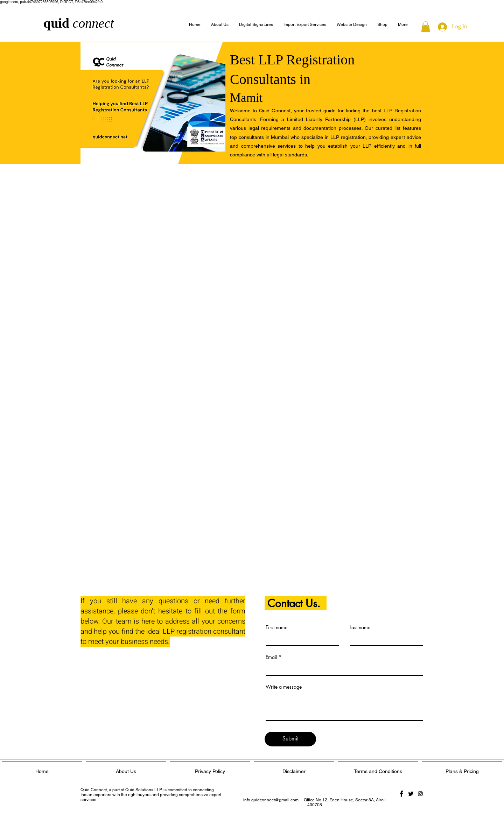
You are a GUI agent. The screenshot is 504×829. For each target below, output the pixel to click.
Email (271, 657)
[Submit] (290, 739)
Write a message (284, 687)
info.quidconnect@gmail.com (271, 800)
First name (276, 627)
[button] (403, 25)
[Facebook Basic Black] (401, 794)
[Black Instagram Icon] (420, 794)
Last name (360, 627)
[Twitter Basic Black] (411, 794)
